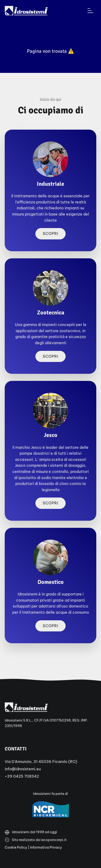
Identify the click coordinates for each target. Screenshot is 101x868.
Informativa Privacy (46, 847)
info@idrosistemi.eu (23, 769)
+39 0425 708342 (22, 776)
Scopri (50, 234)
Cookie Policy (16, 847)
